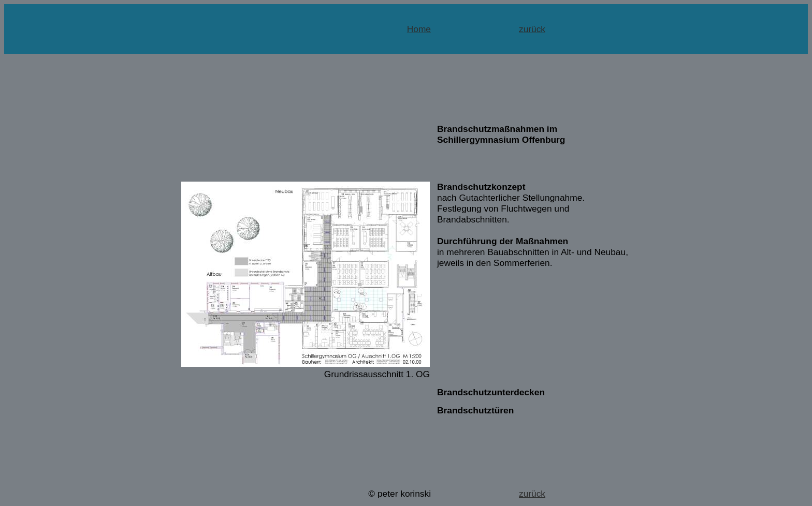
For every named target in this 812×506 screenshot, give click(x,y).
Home (419, 29)
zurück (532, 29)
